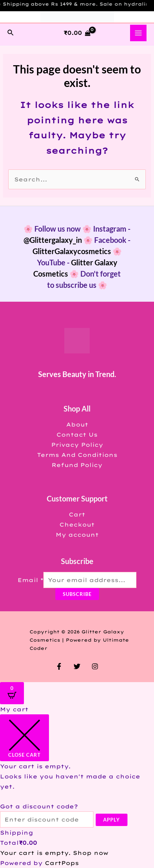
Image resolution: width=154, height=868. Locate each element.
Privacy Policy (77, 445)
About (77, 424)
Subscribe (77, 594)
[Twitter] (77, 666)
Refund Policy (77, 465)
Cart (77, 514)
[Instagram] (95, 666)
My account (77, 535)
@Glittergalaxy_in (53, 240)
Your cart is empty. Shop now (54, 853)
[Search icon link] (11, 33)
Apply (112, 820)
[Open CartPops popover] (12, 693)
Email (30, 580)
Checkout (77, 525)
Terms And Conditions (77, 455)
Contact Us (77, 435)
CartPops (62, 863)
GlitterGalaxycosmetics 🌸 (77, 251)
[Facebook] (59, 666)
